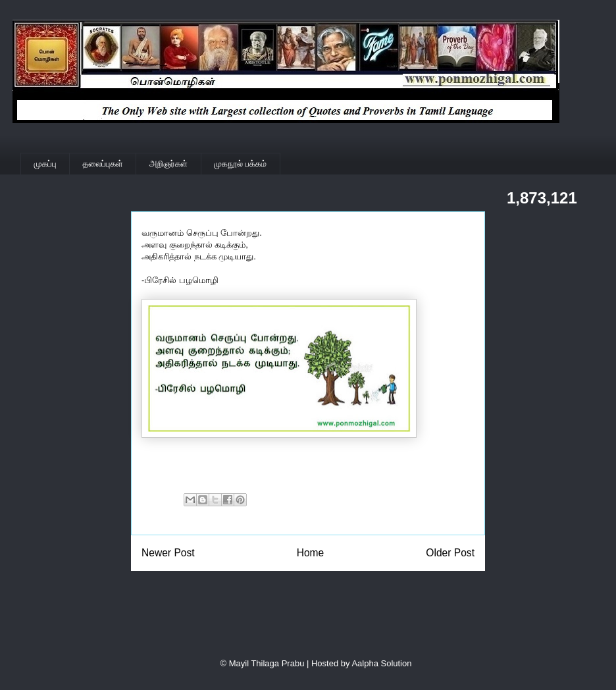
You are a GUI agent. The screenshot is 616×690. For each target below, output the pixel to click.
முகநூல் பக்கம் (240, 164)
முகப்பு (45, 164)
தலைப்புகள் (103, 164)
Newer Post (168, 553)
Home (311, 553)
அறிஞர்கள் (168, 164)
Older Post (450, 553)
